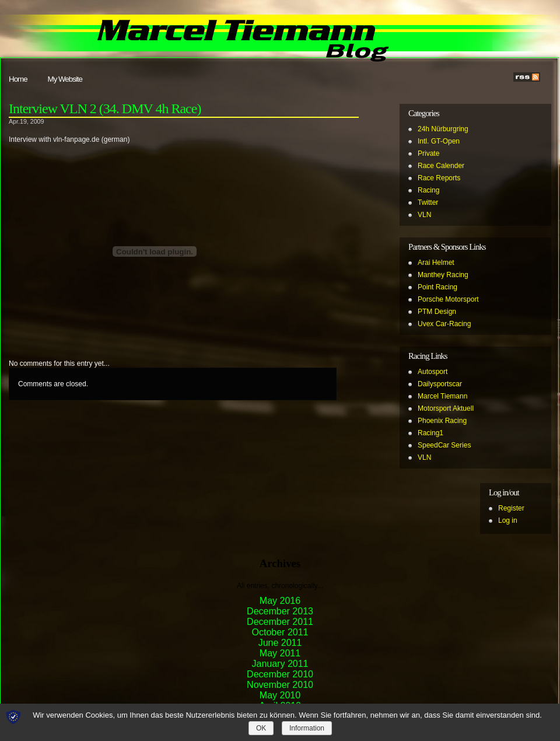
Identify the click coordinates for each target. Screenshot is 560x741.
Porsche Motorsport (448, 299)
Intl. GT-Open (439, 141)
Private (428, 153)
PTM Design (437, 312)
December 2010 (280, 674)
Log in (508, 520)
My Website (65, 79)
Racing (428, 190)
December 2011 (280, 622)
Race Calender (441, 166)
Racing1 (430, 433)
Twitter (428, 202)
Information (307, 728)
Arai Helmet (436, 263)
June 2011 (280, 643)
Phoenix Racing (442, 421)
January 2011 (280, 664)
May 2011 (280, 653)
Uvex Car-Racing (444, 324)
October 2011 (280, 632)
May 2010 (280, 695)
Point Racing (437, 287)
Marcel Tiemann (442, 396)
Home (18, 79)
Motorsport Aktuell (446, 408)
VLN (424, 215)
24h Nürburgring (443, 129)
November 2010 (280, 685)
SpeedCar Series (444, 445)
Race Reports (439, 178)
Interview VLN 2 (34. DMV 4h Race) (105, 109)
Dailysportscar (440, 384)
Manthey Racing (443, 275)
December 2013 (280, 611)
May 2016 (280, 601)
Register (511, 508)
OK (261, 728)
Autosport (433, 372)
